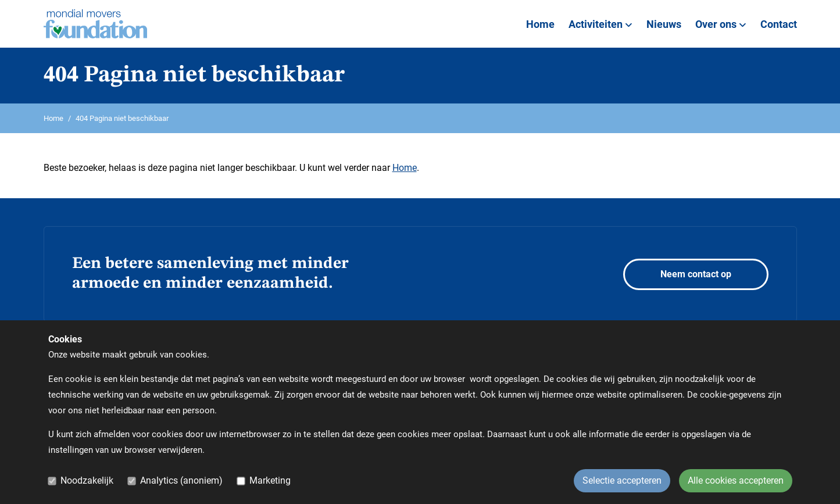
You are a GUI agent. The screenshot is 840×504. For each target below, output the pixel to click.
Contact (779, 24)
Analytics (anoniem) (181, 480)
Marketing (270, 480)
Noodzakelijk (87, 480)
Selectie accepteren (622, 480)
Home (540, 24)
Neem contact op (696, 274)
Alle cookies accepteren (736, 480)
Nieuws (664, 24)
